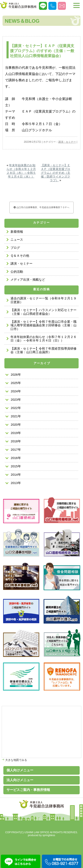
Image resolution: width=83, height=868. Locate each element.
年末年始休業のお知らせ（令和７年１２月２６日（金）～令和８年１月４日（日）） (43, 339)
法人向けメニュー (20, 780)
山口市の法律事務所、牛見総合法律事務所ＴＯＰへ (42, 207)
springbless (49, 835)
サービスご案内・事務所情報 (28, 790)
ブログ (15, 248)
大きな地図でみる (16, 760)
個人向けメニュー (20, 770)
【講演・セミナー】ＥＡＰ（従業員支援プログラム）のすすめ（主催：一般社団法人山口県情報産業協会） (42, 51)
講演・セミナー (67, 142)
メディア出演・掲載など (28, 280)
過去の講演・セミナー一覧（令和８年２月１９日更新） (43, 300)
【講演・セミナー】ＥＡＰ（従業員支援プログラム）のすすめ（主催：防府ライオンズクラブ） (56, 173)
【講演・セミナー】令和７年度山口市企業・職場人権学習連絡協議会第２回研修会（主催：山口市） (43, 325)
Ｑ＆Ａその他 (20, 256)
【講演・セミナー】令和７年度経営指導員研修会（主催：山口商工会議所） (43, 350)
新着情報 (17, 232)
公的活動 (17, 272)
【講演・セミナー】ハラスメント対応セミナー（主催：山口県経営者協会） (43, 312)
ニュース (17, 240)
